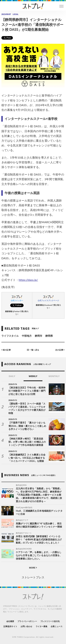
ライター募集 (42, 626)
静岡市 (39, 336)
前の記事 (6, 350)
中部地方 (27, 336)
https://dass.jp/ (28, 280)
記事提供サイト (10, 626)
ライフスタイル (10, 336)
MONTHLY (54, 376)
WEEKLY (33, 376)
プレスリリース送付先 (50, 621)
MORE (33, 568)
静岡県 (49, 336)
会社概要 (10, 621)
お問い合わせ (26, 626)
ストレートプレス (33, 577)
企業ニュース (56, 626)
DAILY (12, 376)
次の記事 (60, 350)
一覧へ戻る (33, 350)
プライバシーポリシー (27, 621)
